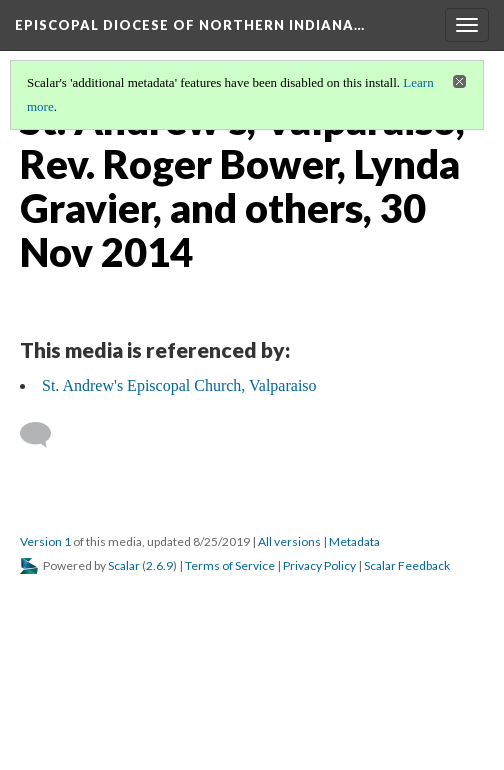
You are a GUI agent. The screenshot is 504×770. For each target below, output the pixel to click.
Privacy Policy (319, 565)
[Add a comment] (44, 435)
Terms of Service (230, 565)
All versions (289, 541)
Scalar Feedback (407, 565)
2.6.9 (159, 565)
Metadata (354, 541)
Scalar (124, 565)
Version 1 (45, 541)
